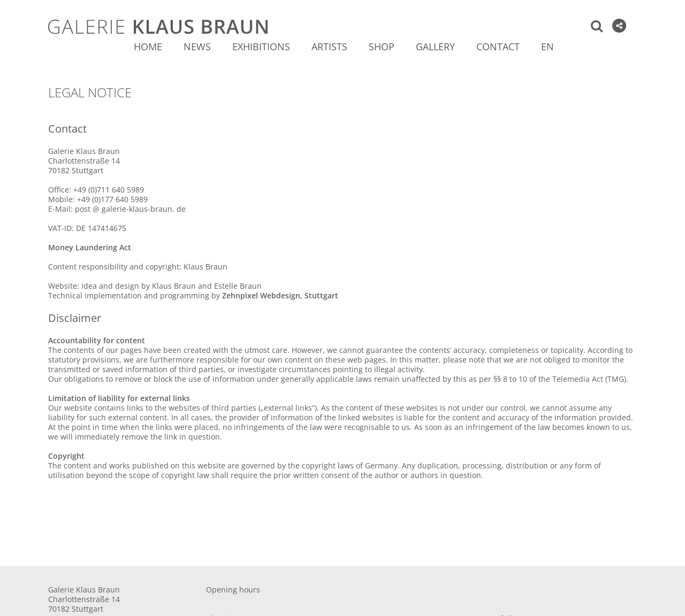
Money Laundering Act (90, 247)
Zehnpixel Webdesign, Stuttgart (280, 295)
